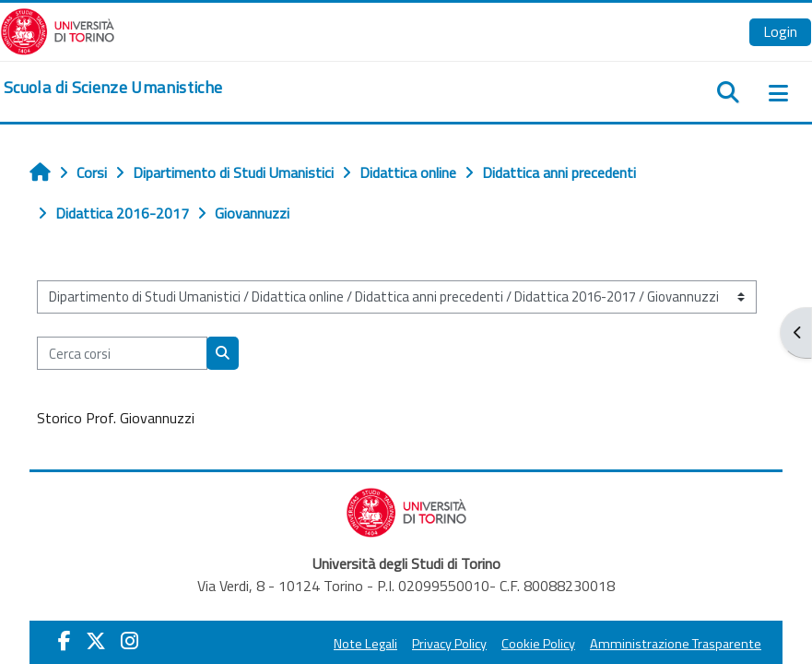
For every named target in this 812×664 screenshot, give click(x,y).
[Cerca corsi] (122, 353)
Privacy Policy (449, 644)
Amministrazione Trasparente (676, 644)
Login (780, 31)
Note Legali (365, 644)
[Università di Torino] (58, 30)
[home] (113, 88)
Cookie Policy (538, 644)
